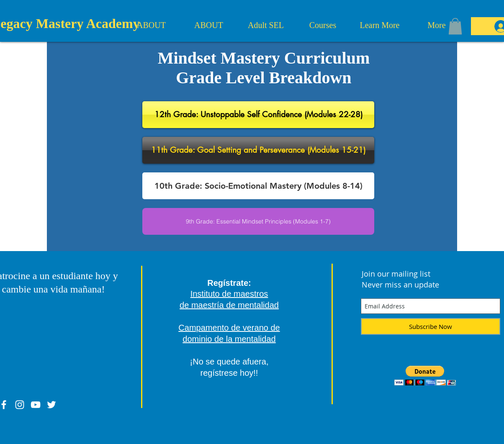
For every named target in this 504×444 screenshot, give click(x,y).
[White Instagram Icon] (20, 405)
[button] (455, 26)
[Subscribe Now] (431, 326)
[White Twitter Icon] (51, 405)
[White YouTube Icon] (36, 405)
